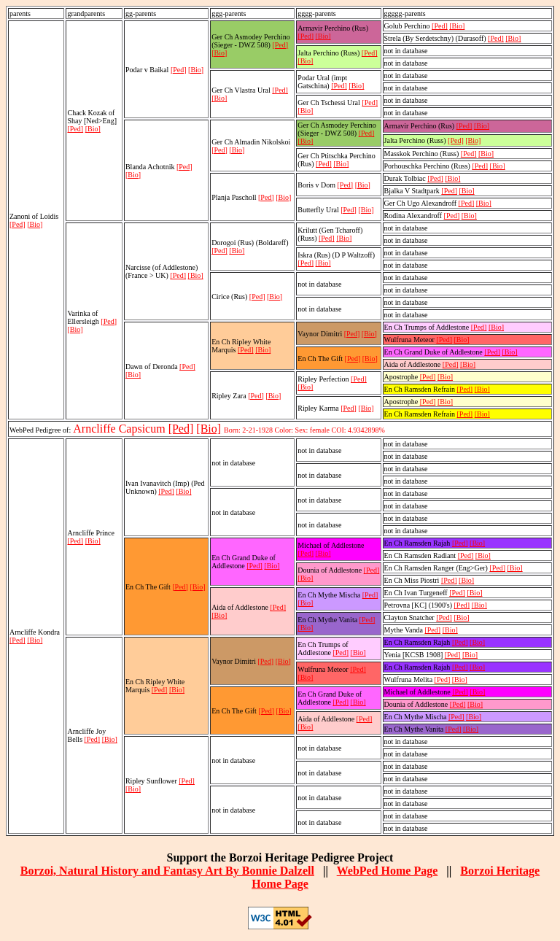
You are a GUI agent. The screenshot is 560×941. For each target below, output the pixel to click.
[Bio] (35, 224)
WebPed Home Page (388, 871)
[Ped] (17, 224)
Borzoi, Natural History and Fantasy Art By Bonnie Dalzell (167, 871)
